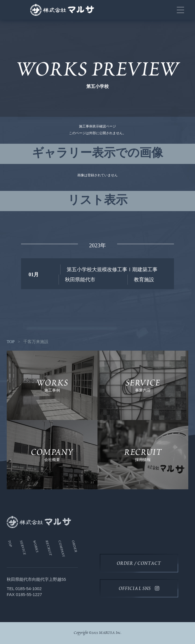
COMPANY (61, 549)
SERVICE (23, 548)
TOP (11, 342)
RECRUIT (49, 548)
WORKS (36, 546)
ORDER (75, 546)
